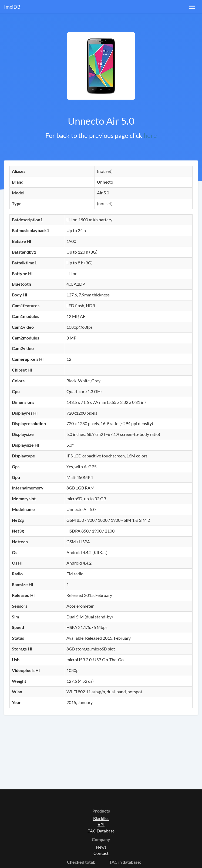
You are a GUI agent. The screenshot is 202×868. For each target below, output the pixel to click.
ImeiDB (12, 7)
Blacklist (101, 818)
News (101, 847)
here (150, 135)
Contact (101, 853)
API (101, 825)
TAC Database (101, 831)
